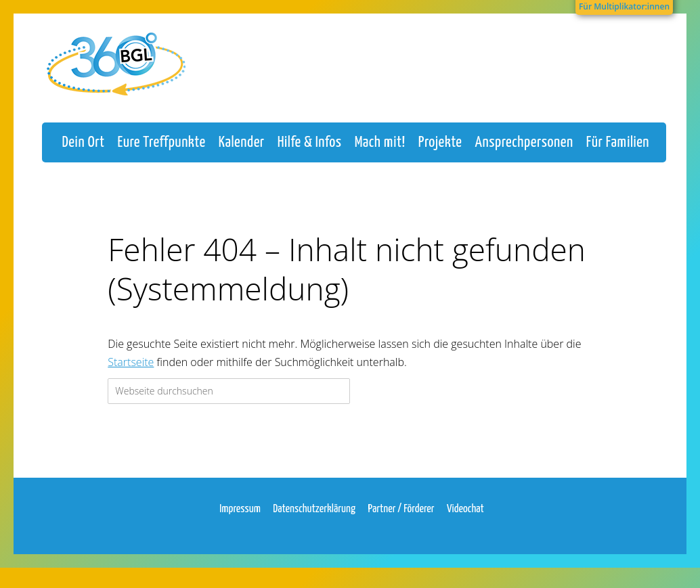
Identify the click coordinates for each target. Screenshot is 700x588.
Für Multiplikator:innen (624, 6)
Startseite (131, 376)
